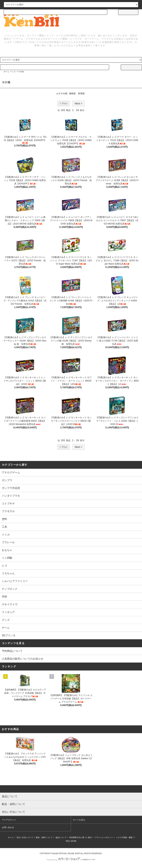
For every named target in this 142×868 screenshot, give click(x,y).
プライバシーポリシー (104, 837)
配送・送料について (44, 837)
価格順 (72, 93)
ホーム (6, 72)
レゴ (14, 72)
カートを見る (79, 820)
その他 (21, 72)
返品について (61, 837)
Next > (78, 103)
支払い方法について (25, 837)
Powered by (71, 860)
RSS (68, 841)
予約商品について (12, 651)
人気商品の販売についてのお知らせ (23, 659)
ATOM (74, 841)
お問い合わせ (8, 827)
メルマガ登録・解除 (124, 837)
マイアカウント (9, 820)
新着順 (81, 93)
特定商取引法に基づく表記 (80, 837)
